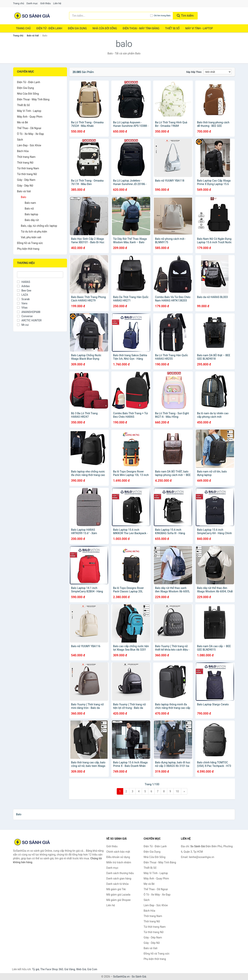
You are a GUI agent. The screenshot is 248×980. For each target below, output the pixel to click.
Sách (20, 140)
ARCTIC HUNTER (29, 320)
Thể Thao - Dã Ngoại (29, 128)
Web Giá (81, 969)
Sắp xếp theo (194, 72)
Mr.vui (23, 325)
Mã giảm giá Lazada (118, 895)
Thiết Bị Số (172, 28)
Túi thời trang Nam (28, 168)
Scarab (23, 299)
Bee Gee (24, 291)
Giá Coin (92, 969)
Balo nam (30, 203)
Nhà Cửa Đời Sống (105, 28)
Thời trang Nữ (25, 163)
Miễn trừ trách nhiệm (119, 862)
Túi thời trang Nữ (27, 174)
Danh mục (32, 3)
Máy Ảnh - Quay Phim (30, 117)
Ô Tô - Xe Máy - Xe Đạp (30, 134)
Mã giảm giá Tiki (116, 889)
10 (177, 791)
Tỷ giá (36, 969)
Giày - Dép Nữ (25, 186)
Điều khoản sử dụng (118, 857)
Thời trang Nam (26, 157)
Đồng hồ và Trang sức (30, 243)
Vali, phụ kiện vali (31, 237)
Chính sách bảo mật (118, 852)
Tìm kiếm (185, 16)
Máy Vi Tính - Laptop (199, 28)
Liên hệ (57, 3)
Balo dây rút (32, 220)
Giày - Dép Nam (26, 180)
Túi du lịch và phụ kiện (34, 232)
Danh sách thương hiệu (120, 873)
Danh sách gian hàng (119, 878)
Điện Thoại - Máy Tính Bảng (141, 28)
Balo (24, 197)
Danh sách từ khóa (117, 884)
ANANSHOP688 (29, 312)
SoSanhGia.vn (121, 977)
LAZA (22, 295)
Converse (25, 316)
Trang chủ (18, 3)
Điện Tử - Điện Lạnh (49, 28)
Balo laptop (31, 214)
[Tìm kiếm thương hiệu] (110, 16)
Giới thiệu (45, 3)
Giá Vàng (70, 969)
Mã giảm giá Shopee (119, 900)
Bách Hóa (23, 151)
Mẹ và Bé (22, 122)
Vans (22, 303)
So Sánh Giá (139, 977)
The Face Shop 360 (52, 969)
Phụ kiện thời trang (28, 249)
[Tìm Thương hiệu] (40, 275)
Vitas (22, 308)
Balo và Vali (33, 36)
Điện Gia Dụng (77, 28)
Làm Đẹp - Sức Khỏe (29, 145)
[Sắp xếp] (217, 72)
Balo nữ (29, 209)
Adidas (23, 286)
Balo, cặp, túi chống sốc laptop (39, 226)
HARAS (24, 282)
